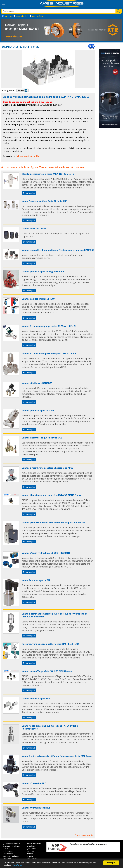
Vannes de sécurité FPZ (34, 229)
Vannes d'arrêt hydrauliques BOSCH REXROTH (46, 553)
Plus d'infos (17, 865)
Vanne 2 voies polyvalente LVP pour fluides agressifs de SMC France (57, 756)
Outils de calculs (34, 844)
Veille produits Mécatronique (9, 852)
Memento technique (11, 856)
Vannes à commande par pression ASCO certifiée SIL (49, 326)
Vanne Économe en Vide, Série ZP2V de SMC (45, 201)
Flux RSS (6, 849)
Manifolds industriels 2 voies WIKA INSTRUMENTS (48, 174)
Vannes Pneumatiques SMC (36, 699)
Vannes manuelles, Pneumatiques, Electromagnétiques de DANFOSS (58, 250)
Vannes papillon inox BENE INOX (39, 299)
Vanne (43, 167)
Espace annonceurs (32, 857)
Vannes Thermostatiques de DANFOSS (42, 438)
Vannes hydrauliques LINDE (36, 808)
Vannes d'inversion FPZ (34, 783)
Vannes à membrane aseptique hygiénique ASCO (48, 468)
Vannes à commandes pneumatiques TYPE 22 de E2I (49, 353)
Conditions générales (32, 847)
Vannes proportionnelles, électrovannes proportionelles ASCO (55, 522)
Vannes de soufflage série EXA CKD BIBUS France (47, 671)
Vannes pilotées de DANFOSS (37, 383)
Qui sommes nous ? (11, 844)
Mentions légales (31, 852)
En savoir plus (29, 193)
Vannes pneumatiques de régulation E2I (43, 272)
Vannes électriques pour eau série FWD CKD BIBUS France (52, 495)
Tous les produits (84, 835)
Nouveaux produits (11, 846)
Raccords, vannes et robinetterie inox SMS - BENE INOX (51, 644)
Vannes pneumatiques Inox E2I (38, 410)
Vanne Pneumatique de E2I (36, 580)
